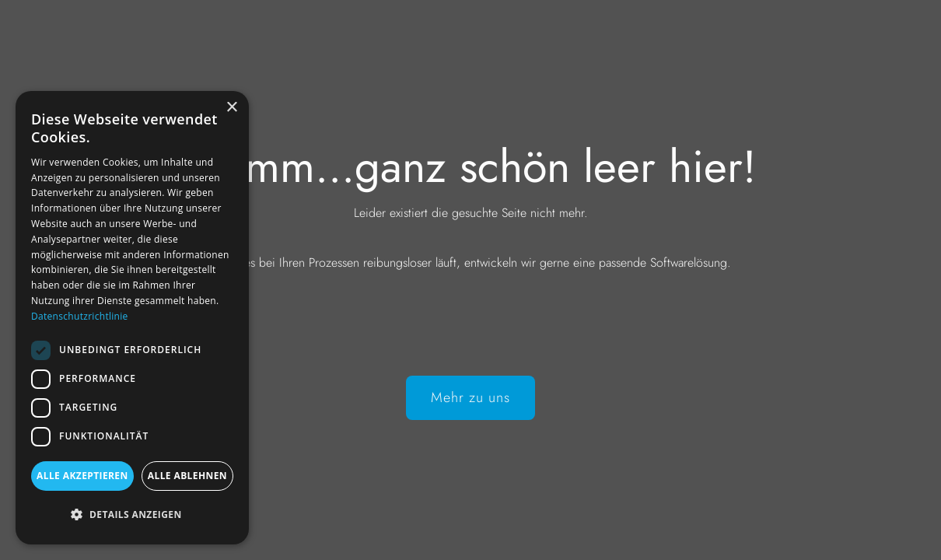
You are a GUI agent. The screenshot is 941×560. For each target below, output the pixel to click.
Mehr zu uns (471, 397)
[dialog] (132, 318)
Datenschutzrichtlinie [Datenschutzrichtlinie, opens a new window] (80, 316)
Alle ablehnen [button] (187, 476)
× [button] (231, 108)
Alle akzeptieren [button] (82, 476)
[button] (132, 515)
